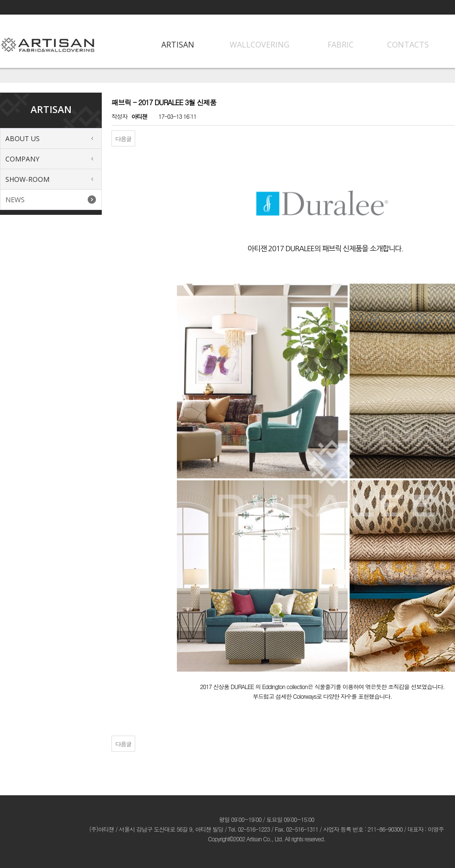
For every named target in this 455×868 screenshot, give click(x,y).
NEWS (15, 200)
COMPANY (22, 159)
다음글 (123, 138)
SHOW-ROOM (27, 179)
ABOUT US (23, 138)
